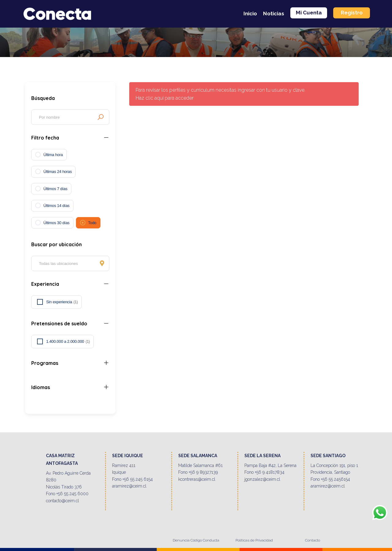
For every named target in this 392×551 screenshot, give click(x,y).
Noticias (274, 13)
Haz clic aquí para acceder (165, 98)
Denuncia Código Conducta (196, 540)
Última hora (53, 155)
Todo (92, 223)
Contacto (313, 540)
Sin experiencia (62, 302)
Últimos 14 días (57, 206)
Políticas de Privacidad (254, 540)
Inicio (250, 13)
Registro (352, 13)
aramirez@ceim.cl (129, 486)
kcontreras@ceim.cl (197, 479)
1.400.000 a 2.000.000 (68, 342)
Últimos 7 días (55, 189)
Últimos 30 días (57, 223)
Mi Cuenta (309, 13)
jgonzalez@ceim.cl (262, 479)
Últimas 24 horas (58, 172)
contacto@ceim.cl (62, 501)
